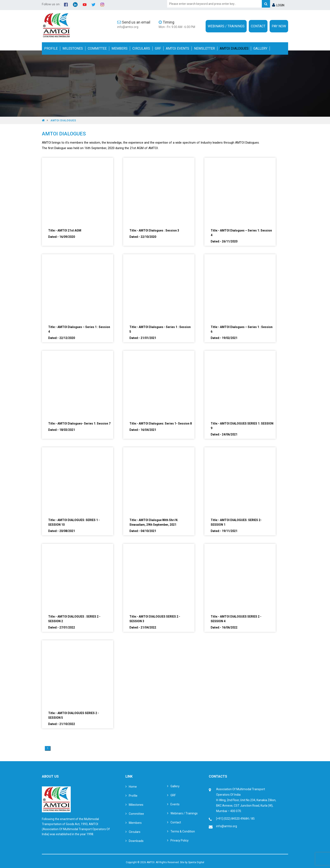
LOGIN (278, 5)
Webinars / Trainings (226, 26)
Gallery (260, 48)
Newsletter (204, 48)
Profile (51, 48)
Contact (258, 26)
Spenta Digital (196, 862)
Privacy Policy (180, 840)
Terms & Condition (183, 831)
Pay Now (279, 26)
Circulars (141, 48)
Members (120, 48)
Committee (97, 48)
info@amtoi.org (128, 27)
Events (175, 804)
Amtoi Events (178, 48)
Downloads (136, 841)
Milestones (73, 48)
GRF (158, 48)
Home (133, 787)
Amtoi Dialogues (234, 48)
